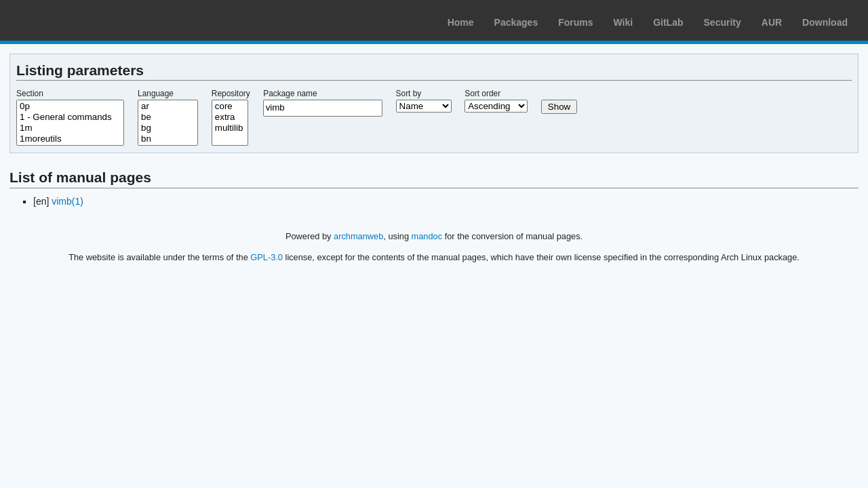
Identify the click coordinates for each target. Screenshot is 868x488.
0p (70, 106)
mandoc (427, 236)
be (168, 117)
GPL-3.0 (267, 257)
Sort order (482, 94)
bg (168, 128)
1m (70, 128)
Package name (290, 94)
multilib (230, 128)
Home (461, 22)
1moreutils (70, 139)
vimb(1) (67, 201)
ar (168, 106)
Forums (575, 22)
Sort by (409, 94)
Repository (231, 94)
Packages (516, 22)
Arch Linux (75, 20)
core (230, 106)
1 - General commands (70, 117)
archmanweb (358, 236)
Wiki (624, 22)
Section (30, 94)
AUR (772, 22)
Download (825, 22)
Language (156, 94)
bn (168, 139)
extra (230, 117)
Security (723, 22)
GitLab (668, 22)
